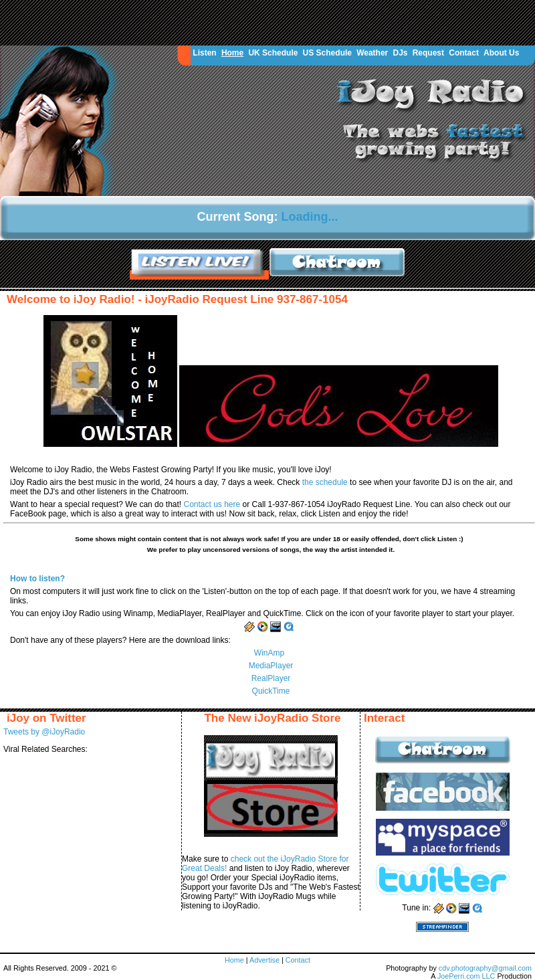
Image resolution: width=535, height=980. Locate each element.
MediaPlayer (271, 666)
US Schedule (327, 53)
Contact (464, 53)
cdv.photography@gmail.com (485, 968)
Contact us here (213, 504)
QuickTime (271, 691)
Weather (372, 53)
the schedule (326, 482)
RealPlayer (271, 678)
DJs (400, 53)
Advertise (265, 960)
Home (232, 53)
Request (428, 53)
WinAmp (269, 653)
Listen (204, 53)
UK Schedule (273, 53)
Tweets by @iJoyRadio (44, 732)
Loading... (310, 217)
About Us (501, 53)
